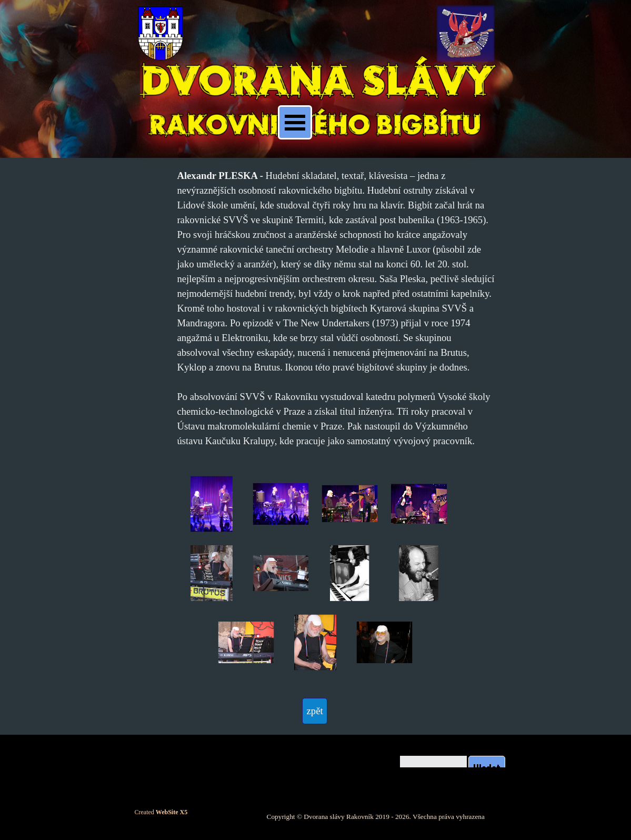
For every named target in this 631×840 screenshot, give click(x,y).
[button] (211, 504)
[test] (315, 711)
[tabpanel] (336, 308)
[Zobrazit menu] (295, 122)
